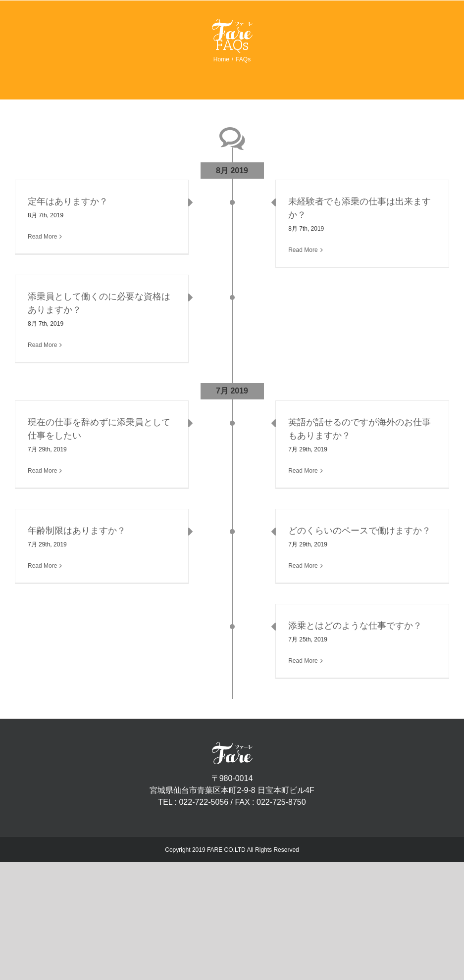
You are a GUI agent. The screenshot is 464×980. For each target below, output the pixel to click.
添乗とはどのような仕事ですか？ (355, 626)
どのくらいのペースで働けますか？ (360, 531)
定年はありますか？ (68, 201)
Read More (42, 237)
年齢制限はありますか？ (77, 531)
